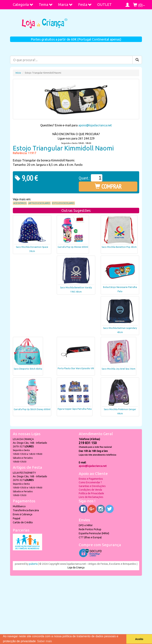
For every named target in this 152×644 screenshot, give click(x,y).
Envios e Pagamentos (91, 479)
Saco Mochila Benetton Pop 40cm (119, 247)
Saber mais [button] (44, 641)
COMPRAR (108, 186)
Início (18, 73)
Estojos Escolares (63, 203)
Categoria (23, 4)
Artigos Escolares (39, 203)
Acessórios (20, 203)
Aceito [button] (139, 639)
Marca (65, 4)
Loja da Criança (76, 567)
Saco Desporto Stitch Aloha (28, 369)
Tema (46, 4)
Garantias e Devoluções (92, 486)
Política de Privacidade (91, 493)
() (139, 5)
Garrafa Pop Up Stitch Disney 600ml (32, 409)
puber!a (33, 564)
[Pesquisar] (137, 60)
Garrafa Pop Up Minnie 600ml (73, 247)
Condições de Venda (90, 490)
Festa (85, 4)
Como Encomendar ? (90, 482)
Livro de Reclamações (91, 497)
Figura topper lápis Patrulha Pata (75, 409)
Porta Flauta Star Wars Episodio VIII (76, 368)
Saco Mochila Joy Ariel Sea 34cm (118, 369)
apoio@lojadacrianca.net (95, 125)
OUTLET (104, 4)
